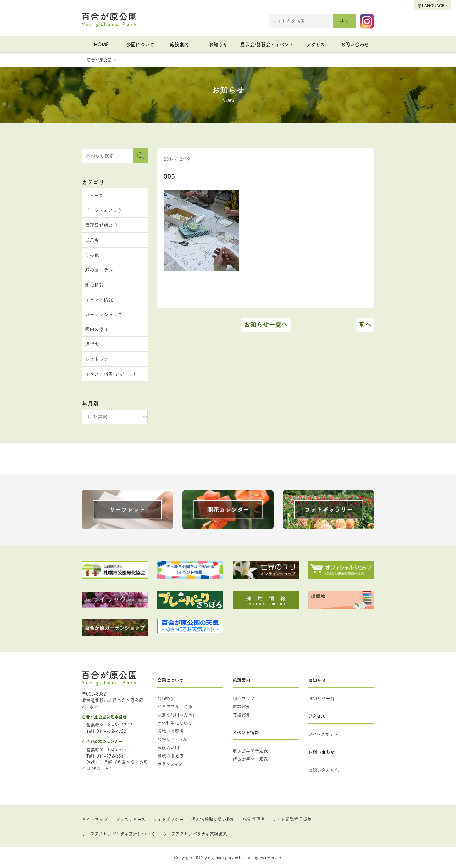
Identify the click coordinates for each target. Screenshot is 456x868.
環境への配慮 (170, 731)
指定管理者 (254, 819)
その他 (92, 255)
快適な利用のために (177, 714)
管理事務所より (101, 225)
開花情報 (94, 284)
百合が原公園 (99, 59)
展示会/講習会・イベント (267, 44)
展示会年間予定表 (250, 750)
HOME (101, 44)
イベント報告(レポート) (110, 374)
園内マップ (244, 698)
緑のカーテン (99, 269)
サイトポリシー (168, 819)
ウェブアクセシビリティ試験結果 (195, 833)
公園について (140, 44)
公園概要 (166, 698)
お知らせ (218, 44)
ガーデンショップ (104, 314)
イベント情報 (99, 299)
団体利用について (175, 723)
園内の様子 (97, 329)
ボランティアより (103, 210)
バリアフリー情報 (175, 706)
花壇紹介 (242, 714)
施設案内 (179, 44)
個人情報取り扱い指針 (213, 819)
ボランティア (170, 764)
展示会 (92, 240)
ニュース (94, 195)
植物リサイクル (172, 739)
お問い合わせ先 (324, 770)
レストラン (97, 359)
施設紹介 (242, 706)
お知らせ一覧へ (266, 324)
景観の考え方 (170, 755)
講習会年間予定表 (250, 759)
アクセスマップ (323, 734)
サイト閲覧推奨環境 (292, 819)
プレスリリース (131, 819)
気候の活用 (168, 747)
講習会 (92, 344)
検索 (344, 21)
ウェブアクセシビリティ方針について (118, 833)
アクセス (316, 44)
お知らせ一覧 (321, 698)
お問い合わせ (355, 44)
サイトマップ (95, 819)
